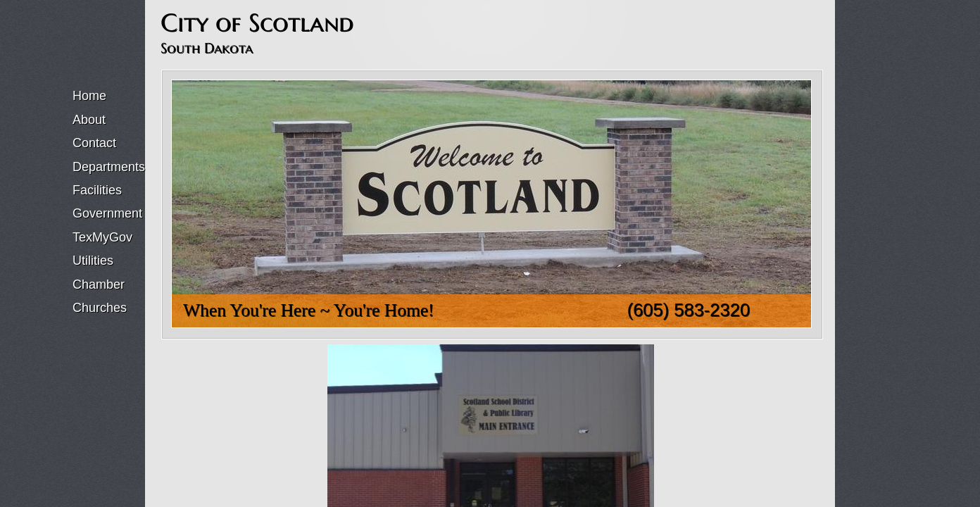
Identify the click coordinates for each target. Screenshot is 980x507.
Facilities (97, 190)
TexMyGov (102, 237)
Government (107, 213)
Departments (109, 167)
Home (89, 96)
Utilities (93, 261)
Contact (94, 143)
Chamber (99, 284)
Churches (100, 308)
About (89, 120)
